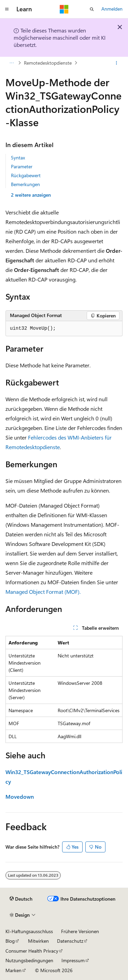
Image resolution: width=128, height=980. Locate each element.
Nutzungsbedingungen (29, 960)
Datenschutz (70, 941)
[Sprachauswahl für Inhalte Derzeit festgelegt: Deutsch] (21, 899)
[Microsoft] (64, 9)
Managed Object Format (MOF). (43, 592)
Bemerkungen (25, 184)
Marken (13, 970)
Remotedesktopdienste (48, 63)
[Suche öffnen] (92, 9)
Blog (10, 941)
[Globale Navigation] (7, 9)
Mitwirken (38, 941)
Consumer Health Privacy (32, 951)
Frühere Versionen (80, 931)
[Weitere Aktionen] (117, 63)
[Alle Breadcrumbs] (11, 63)
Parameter (22, 166)
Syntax (18, 158)
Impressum (73, 960)
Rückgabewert (26, 175)
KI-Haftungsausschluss (29, 931)
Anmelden (112, 9)
